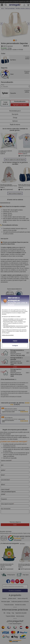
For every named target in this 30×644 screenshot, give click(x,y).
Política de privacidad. (8, 335)
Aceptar (15, 341)
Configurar (15, 346)
